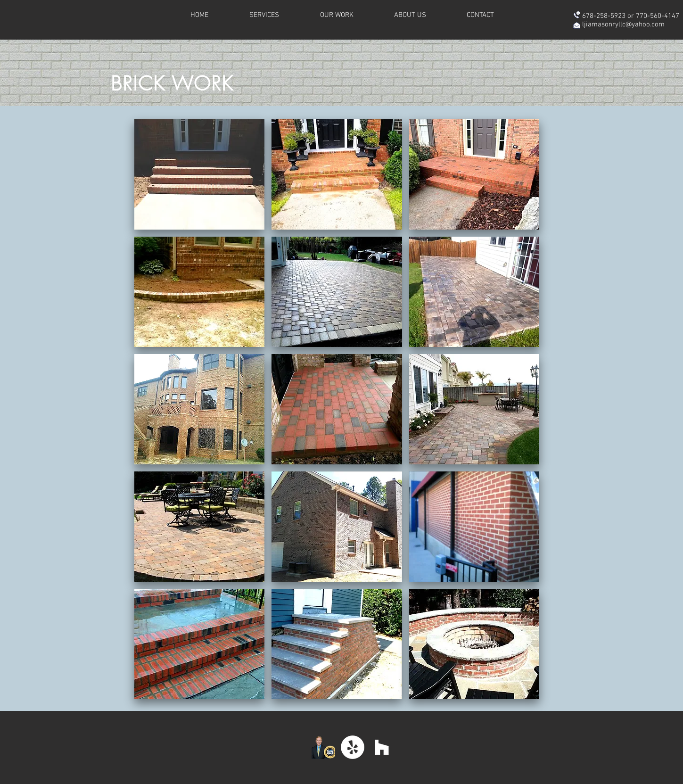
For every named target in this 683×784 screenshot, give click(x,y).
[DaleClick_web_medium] (323, 747)
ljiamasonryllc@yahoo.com (623, 25)
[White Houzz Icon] (382, 747)
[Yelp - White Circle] (353, 747)
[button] (200, 174)
